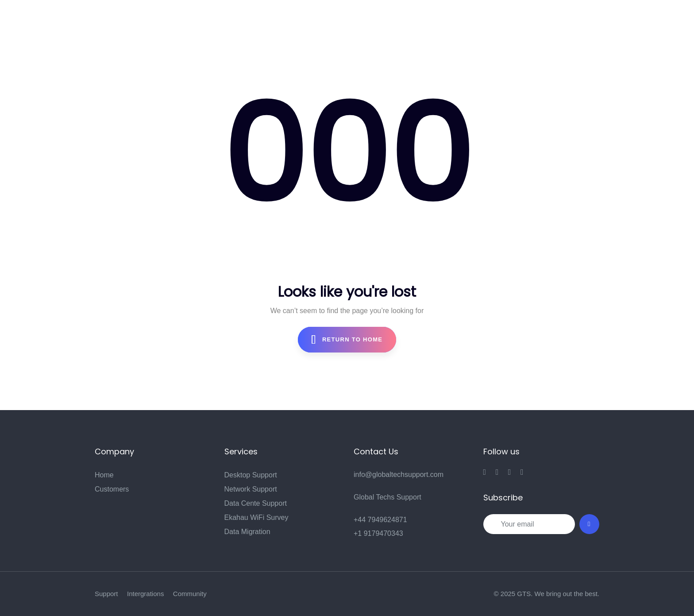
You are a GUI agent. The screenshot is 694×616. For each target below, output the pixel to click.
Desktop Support (251, 475)
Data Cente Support (256, 503)
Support (106, 594)
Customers (112, 489)
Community (190, 594)
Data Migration (247, 532)
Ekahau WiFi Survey (256, 517)
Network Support (251, 489)
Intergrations (145, 594)
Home (104, 475)
